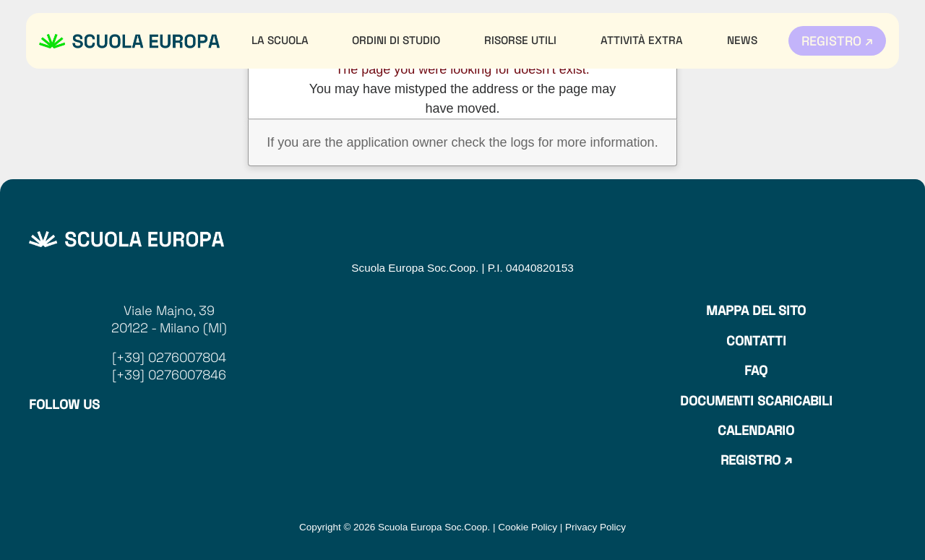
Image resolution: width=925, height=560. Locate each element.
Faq (756, 370)
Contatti (756, 341)
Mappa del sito (756, 310)
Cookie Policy (528, 527)
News (742, 40)
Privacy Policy (595, 527)
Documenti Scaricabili (756, 401)
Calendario (756, 430)
